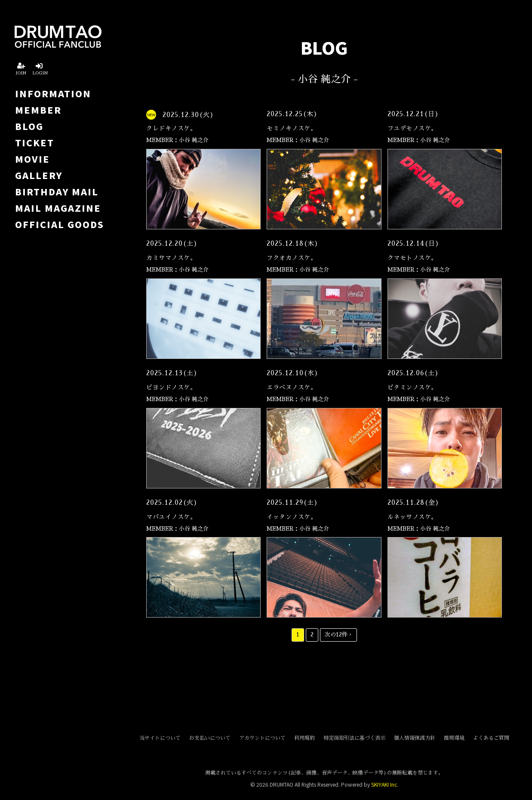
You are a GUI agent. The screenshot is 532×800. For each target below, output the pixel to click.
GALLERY (39, 175)
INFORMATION (53, 93)
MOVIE (32, 159)
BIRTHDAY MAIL (57, 192)
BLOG (29, 126)
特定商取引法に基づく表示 (354, 738)
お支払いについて (210, 738)
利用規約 (304, 738)
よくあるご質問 (491, 738)
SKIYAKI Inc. (385, 784)
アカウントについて (262, 738)
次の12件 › (338, 635)
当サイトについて (160, 738)
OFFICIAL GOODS (60, 224)
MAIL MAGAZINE (58, 208)
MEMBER (38, 110)
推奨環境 (454, 738)
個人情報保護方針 (415, 738)
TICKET (35, 142)
